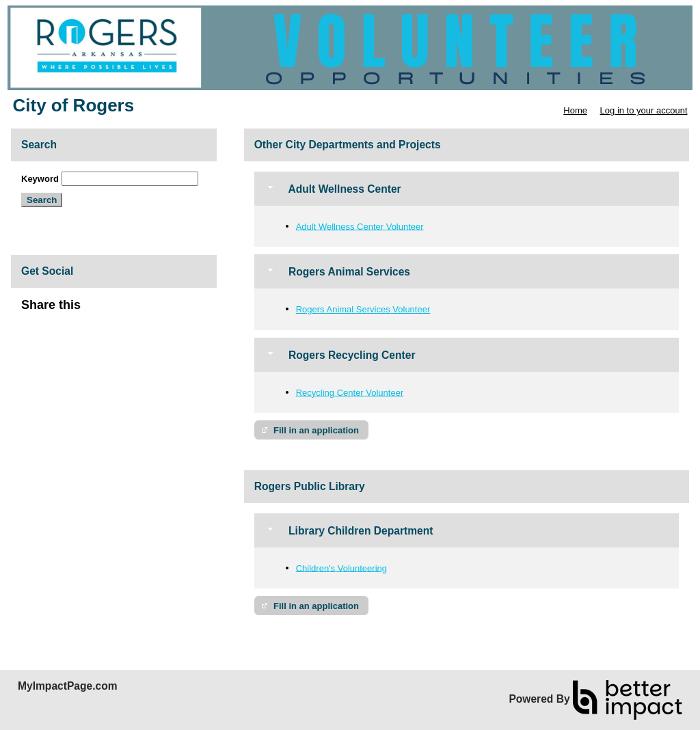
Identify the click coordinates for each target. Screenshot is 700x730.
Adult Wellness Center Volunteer (360, 226)
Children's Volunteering (341, 568)
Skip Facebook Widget (125, 311)
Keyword (40, 179)
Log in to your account (644, 110)
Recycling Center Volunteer (350, 392)
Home (575, 110)
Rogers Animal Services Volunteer (363, 309)
